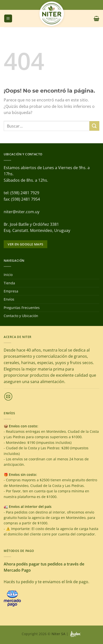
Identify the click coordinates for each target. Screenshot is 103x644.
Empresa (11, 291)
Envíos (9, 299)
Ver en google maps (25, 244)
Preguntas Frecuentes (22, 308)
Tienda (9, 283)
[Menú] (8, 19)
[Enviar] (94, 126)
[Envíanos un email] (8, 396)
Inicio (8, 275)
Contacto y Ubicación (21, 316)
